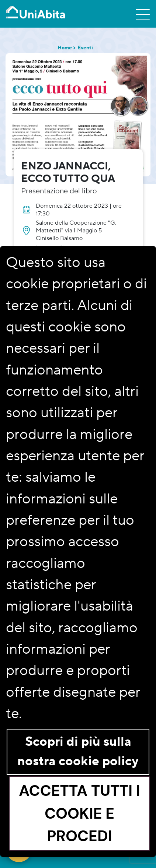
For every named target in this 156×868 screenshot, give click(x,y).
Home (65, 48)
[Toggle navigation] (143, 14)
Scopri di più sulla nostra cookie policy (78, 752)
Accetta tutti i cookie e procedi (79, 813)
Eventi (85, 48)
